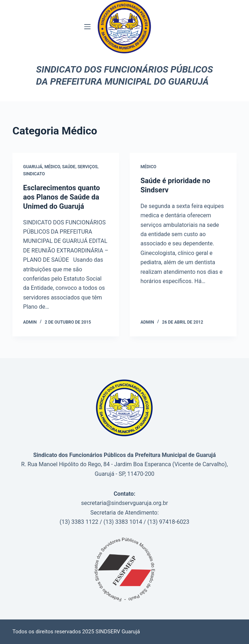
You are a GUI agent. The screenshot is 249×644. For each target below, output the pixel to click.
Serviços (87, 167)
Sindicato (34, 174)
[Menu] (87, 27)
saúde (69, 167)
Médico (52, 167)
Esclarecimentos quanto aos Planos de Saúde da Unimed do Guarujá (61, 197)
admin (30, 322)
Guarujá (33, 167)
